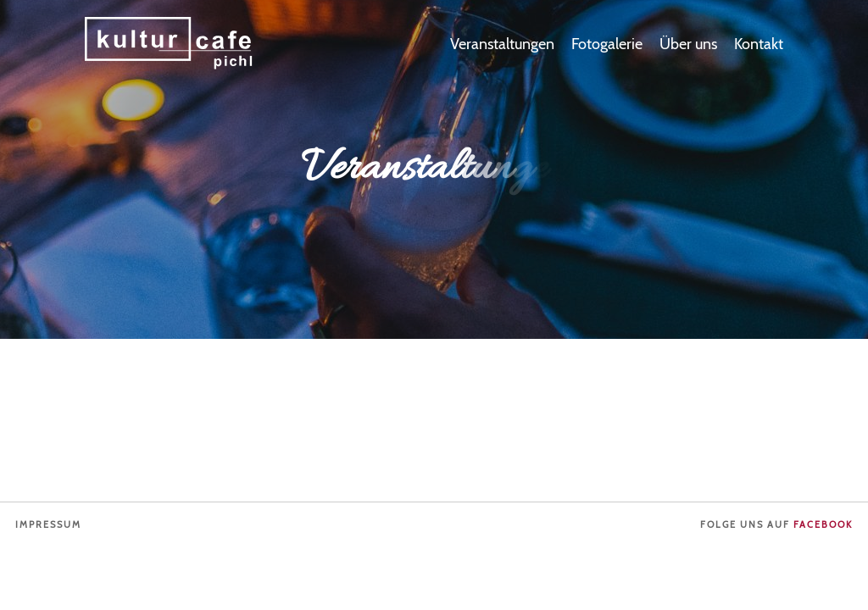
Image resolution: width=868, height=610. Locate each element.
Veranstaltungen (502, 44)
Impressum (48, 525)
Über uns (688, 44)
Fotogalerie (607, 44)
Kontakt (759, 44)
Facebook (823, 525)
